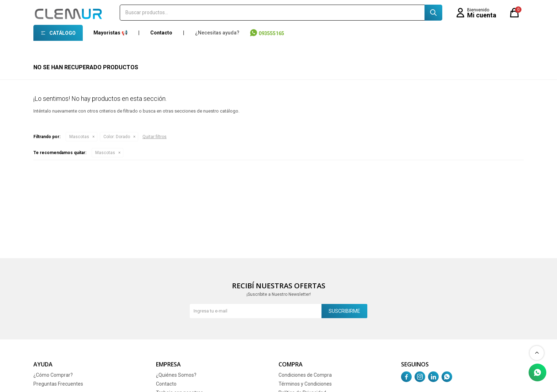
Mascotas (79, 137)
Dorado (117, 137)
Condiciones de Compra (305, 375)
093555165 (271, 33)
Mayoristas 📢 (110, 33)
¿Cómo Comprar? (53, 375)
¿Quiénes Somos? (176, 375)
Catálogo (63, 33)
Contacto (161, 33)
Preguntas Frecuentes (58, 384)
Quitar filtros (155, 137)
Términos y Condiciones (305, 384)
